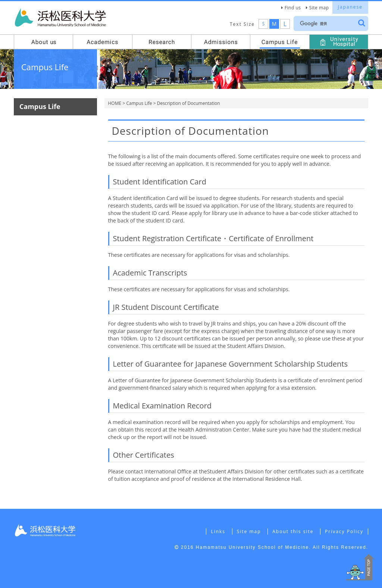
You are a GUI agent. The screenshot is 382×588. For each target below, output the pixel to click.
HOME (115, 103)
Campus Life (139, 103)
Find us (293, 8)
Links (218, 531)
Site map (319, 8)
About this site (293, 531)
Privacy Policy (344, 531)
